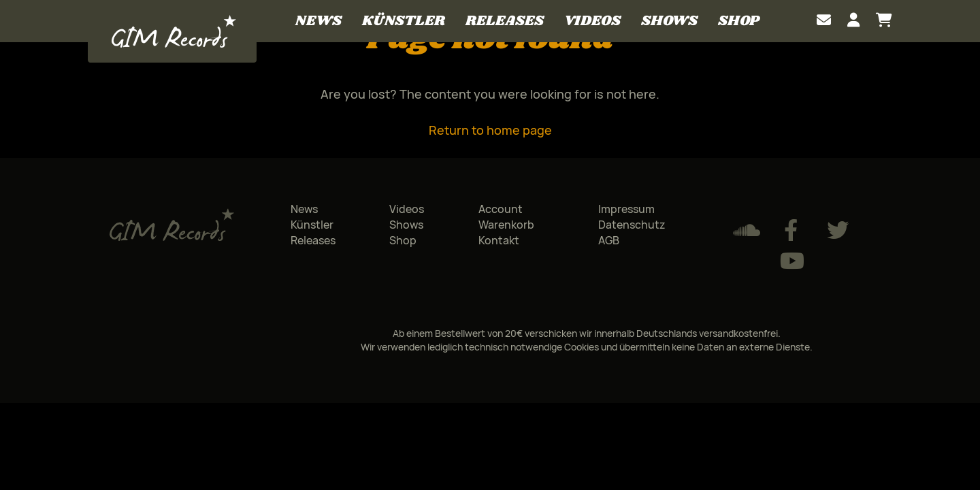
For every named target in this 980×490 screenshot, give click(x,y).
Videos (592, 21)
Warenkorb (506, 225)
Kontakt (499, 240)
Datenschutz (632, 225)
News (318, 21)
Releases (505, 21)
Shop (738, 21)
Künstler (404, 21)
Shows (669, 21)
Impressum (626, 209)
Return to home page (490, 130)
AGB (609, 240)
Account (501, 209)
